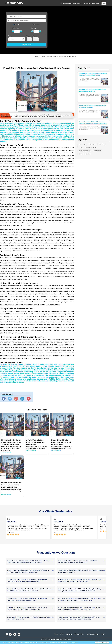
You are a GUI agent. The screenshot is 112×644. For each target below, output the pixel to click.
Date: (10, 36)
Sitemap (69, 634)
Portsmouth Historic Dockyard (85, 151)
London (80, 147)
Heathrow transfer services (91, 147)
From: (12, 16)
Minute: (36, 38)
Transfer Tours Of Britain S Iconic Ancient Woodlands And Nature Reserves (59, 57)
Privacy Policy (104, 642)
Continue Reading (6, 452)
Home (36, 57)
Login (104, 3)
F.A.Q (62, 634)
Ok (97, 642)
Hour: (29, 38)
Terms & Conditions (93, 634)
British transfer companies (84, 154)
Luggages (34, 28)
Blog (103, 634)
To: (11, 20)
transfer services (98, 151)
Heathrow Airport (82, 144)
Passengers (16, 28)
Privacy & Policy (79, 634)
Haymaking (102, 144)
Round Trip (37, 24)
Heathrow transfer (93, 144)
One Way (18, 24)
